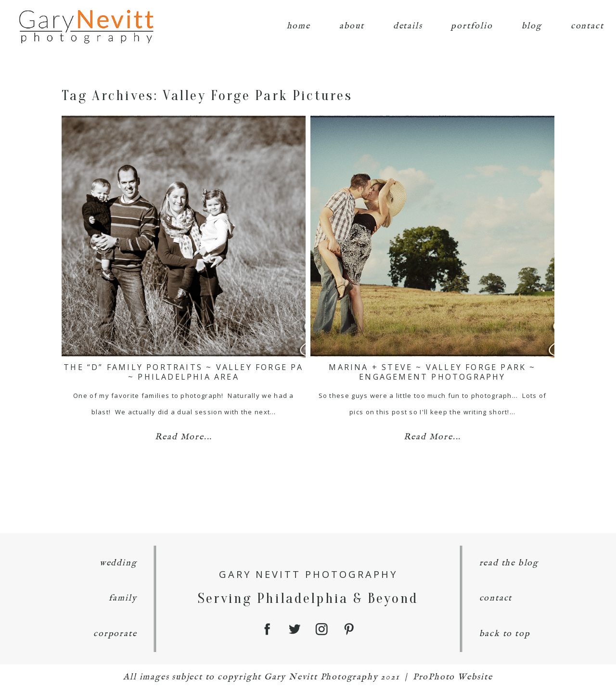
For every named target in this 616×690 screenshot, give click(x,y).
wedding (118, 563)
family (123, 598)
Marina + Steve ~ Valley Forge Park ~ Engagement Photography (432, 372)
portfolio (472, 26)
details (408, 26)
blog (532, 26)
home (299, 26)
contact (587, 26)
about (352, 26)
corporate (115, 634)
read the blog (509, 563)
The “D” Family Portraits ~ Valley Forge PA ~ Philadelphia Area (183, 372)
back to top (505, 634)
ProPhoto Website (453, 677)
